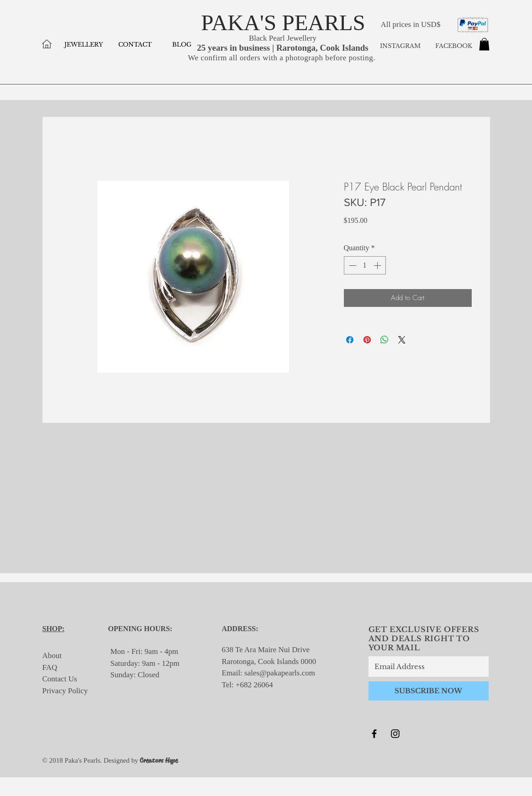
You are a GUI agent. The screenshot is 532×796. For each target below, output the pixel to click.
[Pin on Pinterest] (367, 340)
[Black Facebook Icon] (374, 734)
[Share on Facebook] (350, 340)
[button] (484, 44)
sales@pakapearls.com (280, 673)
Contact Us (60, 679)
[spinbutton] (365, 265)
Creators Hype (159, 760)
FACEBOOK (453, 46)
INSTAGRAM (400, 46)
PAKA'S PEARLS (283, 23)
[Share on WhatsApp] (385, 340)
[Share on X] (402, 340)
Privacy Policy (65, 691)
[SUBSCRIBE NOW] (429, 691)
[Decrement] (352, 265)
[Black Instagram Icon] (395, 734)
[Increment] (378, 265)
